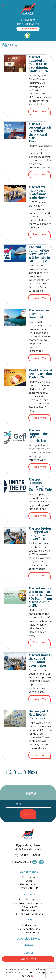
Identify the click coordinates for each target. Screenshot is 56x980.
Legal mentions (41, 969)
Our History (29, 877)
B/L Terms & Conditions (29, 914)
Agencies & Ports (29, 939)
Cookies (28, 972)
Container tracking (28, 24)
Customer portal (29, 933)
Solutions (29, 894)
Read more (39, 111)
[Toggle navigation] (50, 6)
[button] (4, 5)
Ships (29, 881)
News (29, 945)
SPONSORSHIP (29, 888)
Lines (29, 920)
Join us (29, 953)
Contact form (28, 959)
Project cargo (29, 907)
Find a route (28, 20)
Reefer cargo (29, 910)
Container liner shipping (29, 903)
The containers (29, 884)
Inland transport (29, 899)
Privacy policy (13, 972)
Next (33, 772)
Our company (29, 872)
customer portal (28, 28)
